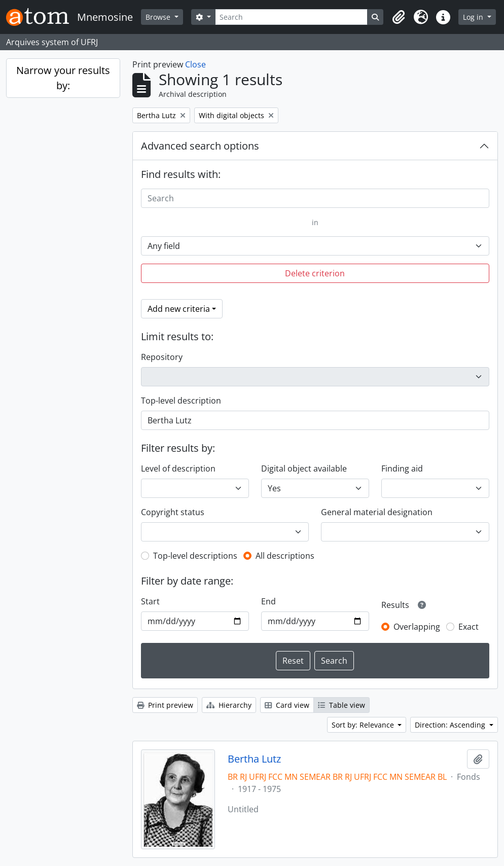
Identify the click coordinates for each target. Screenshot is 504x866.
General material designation (377, 512)
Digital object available (304, 468)
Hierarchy (229, 705)
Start (150, 601)
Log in (474, 17)
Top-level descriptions (195, 556)
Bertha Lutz (254, 759)
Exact (469, 627)
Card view (287, 705)
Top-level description (181, 401)
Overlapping (417, 627)
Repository (162, 357)
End (268, 601)
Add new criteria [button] (179, 309)
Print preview (165, 705)
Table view (341, 705)
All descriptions (285, 556)
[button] (399, 17)
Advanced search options (200, 146)
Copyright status (173, 512)
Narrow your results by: (63, 78)
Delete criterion (315, 273)
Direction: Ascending (451, 725)
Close (195, 64)
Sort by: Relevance (364, 725)
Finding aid (402, 468)
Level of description (178, 468)
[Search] (292, 17)
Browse (159, 17)
